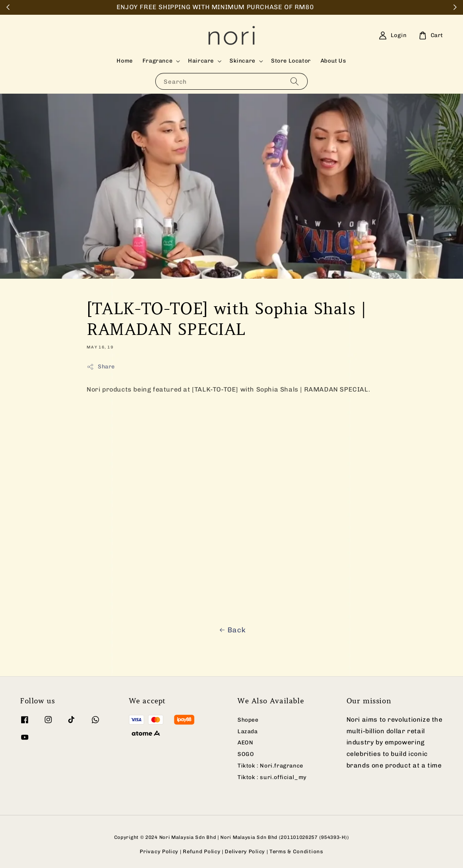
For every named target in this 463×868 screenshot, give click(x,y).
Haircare (201, 61)
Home (125, 61)
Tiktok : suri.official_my (272, 777)
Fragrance (157, 61)
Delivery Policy (245, 851)
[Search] (295, 81)
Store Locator (291, 61)
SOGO (246, 754)
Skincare (242, 61)
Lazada (248, 731)
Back (231, 630)
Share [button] (101, 367)
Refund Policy (202, 851)
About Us (333, 61)
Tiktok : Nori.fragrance (270, 766)
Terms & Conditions (296, 851)
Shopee (248, 720)
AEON (245, 743)
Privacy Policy (159, 851)
